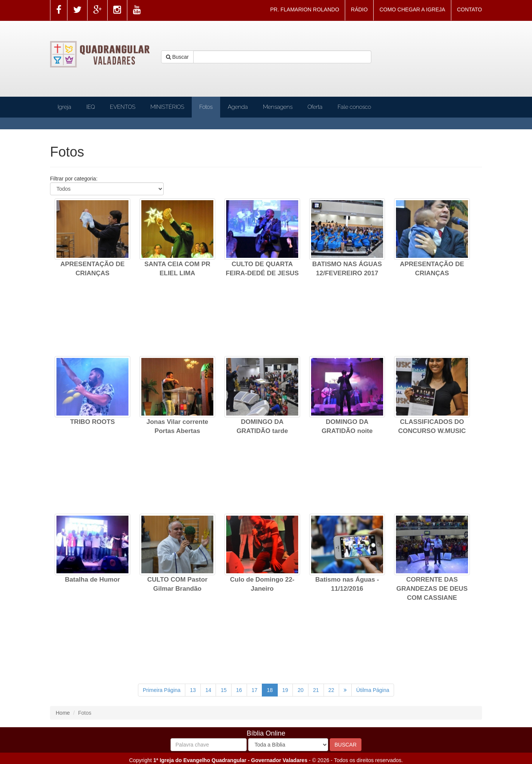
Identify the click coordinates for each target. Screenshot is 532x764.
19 (285, 690)
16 (239, 690)
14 (208, 690)
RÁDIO (359, 9)
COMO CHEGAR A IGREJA (412, 9)
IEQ (91, 107)
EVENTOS (123, 107)
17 (255, 690)
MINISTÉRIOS (167, 107)
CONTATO (469, 9)
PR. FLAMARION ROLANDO (305, 9)
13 (193, 690)
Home (63, 713)
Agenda (238, 107)
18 (270, 690)
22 (332, 690)
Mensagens (278, 107)
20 (300, 690)
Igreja (64, 107)
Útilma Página (373, 690)
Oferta (315, 107)
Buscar (177, 57)
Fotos (206, 107)
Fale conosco (354, 107)
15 (224, 690)
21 (316, 690)
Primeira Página (162, 690)
